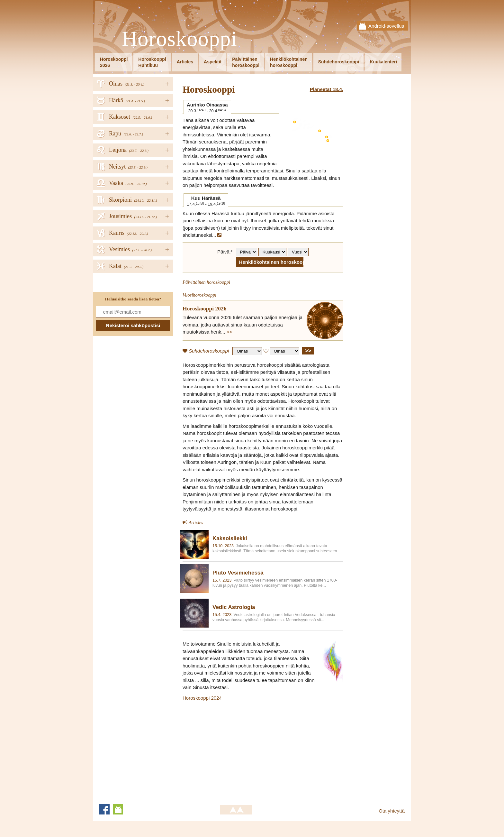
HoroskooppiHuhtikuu (152, 62)
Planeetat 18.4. (327, 89)
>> (230, 332)
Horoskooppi (180, 39)
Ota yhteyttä (392, 811)
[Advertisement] (237, 750)
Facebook (104, 809)
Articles (185, 62)
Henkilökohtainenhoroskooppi (289, 62)
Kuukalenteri (383, 62)
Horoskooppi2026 (114, 62)
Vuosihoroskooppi (199, 295)
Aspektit (213, 62)
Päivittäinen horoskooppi (206, 282)
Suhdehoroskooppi (339, 62)
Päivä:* (225, 252)
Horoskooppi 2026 (205, 308)
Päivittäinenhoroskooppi (246, 62)
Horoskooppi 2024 (202, 698)
